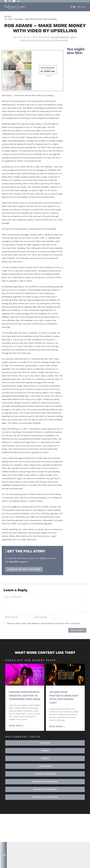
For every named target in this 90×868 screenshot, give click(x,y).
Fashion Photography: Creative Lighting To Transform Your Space (25, 695)
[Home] (5, 19)
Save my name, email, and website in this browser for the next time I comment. (44, 623)
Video (73, 37)
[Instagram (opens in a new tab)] (10, 1)
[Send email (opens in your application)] (18, 1)
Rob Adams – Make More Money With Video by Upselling (36, 19)
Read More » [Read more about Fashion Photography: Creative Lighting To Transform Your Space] (16, 725)
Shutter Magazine (60, 37)
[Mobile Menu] (81, 7)
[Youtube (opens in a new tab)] (14, 1)
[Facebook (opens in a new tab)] (6, 1)
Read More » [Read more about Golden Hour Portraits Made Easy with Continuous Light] (57, 726)
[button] (45, 766)
